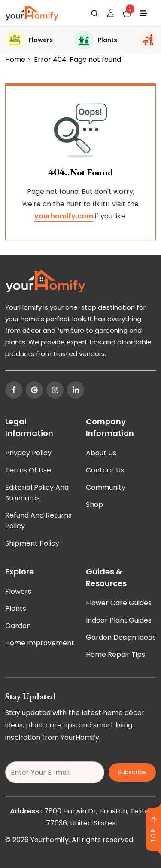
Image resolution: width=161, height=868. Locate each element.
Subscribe (132, 772)
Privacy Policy (28, 453)
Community (106, 487)
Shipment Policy (32, 543)
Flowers (29, 40)
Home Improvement (40, 643)
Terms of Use (28, 470)
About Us (101, 453)
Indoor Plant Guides (119, 620)
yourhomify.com (64, 216)
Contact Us (105, 470)
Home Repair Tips (115, 655)
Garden (18, 626)
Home (15, 60)
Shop (94, 505)
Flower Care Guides (119, 603)
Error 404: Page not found (77, 60)
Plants (96, 40)
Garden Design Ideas (121, 637)
